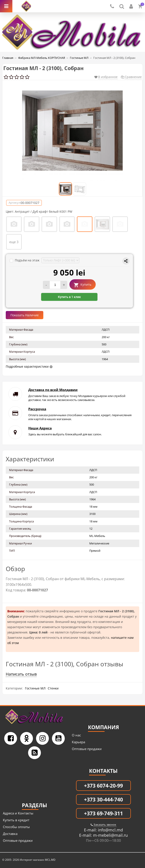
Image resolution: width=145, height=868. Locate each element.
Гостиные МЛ (35, 688)
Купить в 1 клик (69, 297)
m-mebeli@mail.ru (110, 835)
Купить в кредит (16, 820)
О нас (76, 735)
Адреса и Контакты (18, 813)
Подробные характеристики (27, 366)
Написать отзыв (21, 674)
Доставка (10, 834)
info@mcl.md (110, 830)
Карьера (78, 742)
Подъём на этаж (25, 260)
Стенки (53, 688)
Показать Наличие (25, 315)
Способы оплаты (16, 827)
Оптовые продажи (87, 749)
